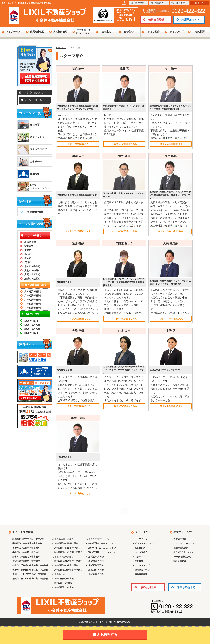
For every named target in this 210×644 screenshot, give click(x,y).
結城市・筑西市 (32, 279)
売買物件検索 (37, 32)
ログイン (200, 3)
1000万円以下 (31, 321)
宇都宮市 (29, 246)
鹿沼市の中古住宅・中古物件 (26, 561)
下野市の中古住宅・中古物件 (26, 548)
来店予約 (178, 3)
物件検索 (138, 3)
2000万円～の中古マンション (102, 548)
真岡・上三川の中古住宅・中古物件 (29, 574)
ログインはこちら (35, 100)
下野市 (28, 250)
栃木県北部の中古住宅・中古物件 (28, 539)
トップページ (13, 32)
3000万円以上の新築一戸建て (68, 552)
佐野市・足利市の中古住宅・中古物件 (30, 570)
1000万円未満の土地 (64, 579)
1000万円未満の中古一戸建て (68, 561)
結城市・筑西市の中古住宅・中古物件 (30, 579)
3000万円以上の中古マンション (103, 552)
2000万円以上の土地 (64, 587)
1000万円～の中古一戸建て (67, 565)
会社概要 (200, 32)
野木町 (28, 258)
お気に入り (159, 3)
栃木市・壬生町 (32, 266)
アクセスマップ (142, 565)
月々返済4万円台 (33, 292)
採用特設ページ (142, 570)
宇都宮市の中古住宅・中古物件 (27, 543)
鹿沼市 (28, 262)
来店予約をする (191, 20)
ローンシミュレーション (40, 186)
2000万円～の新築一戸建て (67, 548)
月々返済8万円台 (33, 308)
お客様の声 (129, 32)
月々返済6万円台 (33, 300)
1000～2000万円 (33, 325)
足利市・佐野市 (32, 270)
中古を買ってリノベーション (84, 32)
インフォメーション (144, 543)
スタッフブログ (176, 32)
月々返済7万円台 (33, 304)
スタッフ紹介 (153, 32)
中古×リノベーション (183, 552)
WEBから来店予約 (182, 557)
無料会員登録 (156, 20)
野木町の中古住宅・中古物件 (26, 557)
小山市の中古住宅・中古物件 (26, 552)
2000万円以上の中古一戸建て (68, 570)
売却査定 (106, 32)
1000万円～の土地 (63, 583)
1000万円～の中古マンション (102, 543)
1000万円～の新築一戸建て (67, 543)
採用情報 (35, 174)
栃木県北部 (30, 242)
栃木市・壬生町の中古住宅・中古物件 (30, 565)
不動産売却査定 (181, 548)
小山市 (28, 254)
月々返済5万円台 (33, 296)
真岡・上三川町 (32, 275)
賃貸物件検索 (60, 32)
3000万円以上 (31, 333)
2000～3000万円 (33, 329)
